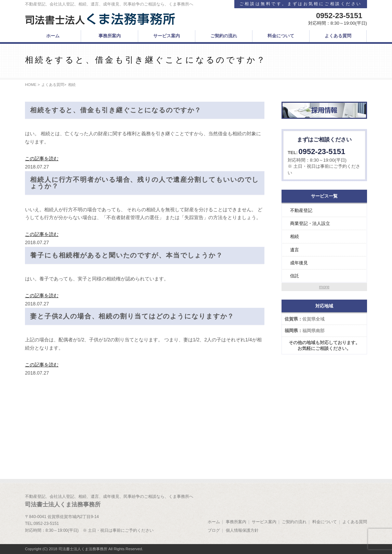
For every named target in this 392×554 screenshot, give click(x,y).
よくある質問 (53, 85)
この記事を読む (42, 159)
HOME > (32, 85)
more (324, 287)
